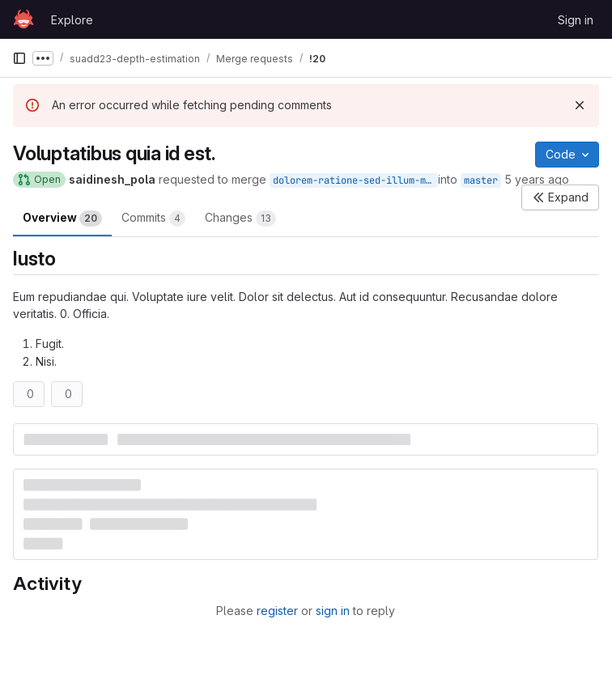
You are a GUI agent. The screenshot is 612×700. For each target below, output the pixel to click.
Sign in (576, 20)
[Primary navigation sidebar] (19, 58)
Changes (240, 218)
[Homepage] (23, 19)
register (277, 611)
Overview (62, 218)
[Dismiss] (580, 105)
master (481, 180)
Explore (72, 20)
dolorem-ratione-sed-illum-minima (355, 180)
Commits (153, 218)
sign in (333, 611)
